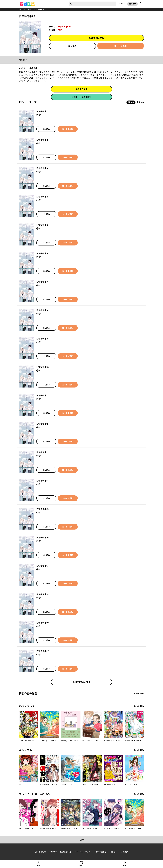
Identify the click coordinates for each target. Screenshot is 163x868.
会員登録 (132, 4)
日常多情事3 (42, 168)
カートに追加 (120, 46)
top (21, 9)
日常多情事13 (42, 452)
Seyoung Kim (64, 27)
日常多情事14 (42, 481)
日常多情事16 (42, 538)
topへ (82, 840)
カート (81, 866)
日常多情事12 (42, 424)
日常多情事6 (42, 254)
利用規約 (53, 852)
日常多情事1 (42, 112)
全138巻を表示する (82, 682)
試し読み (72, 46)
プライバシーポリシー (83, 852)
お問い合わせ (101, 852)
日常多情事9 (42, 339)
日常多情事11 (42, 396)
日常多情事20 (43, 651)
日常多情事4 (42, 197)
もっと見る (139, 694)
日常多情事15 (42, 509)
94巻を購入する (96, 38)
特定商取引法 (65, 852)
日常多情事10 (42, 367)
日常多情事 (40, 9)
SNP (60, 30)
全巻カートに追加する (81, 97)
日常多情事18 (42, 594)
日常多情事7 (42, 282)
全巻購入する (81, 89)
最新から (140, 102)
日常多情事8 (42, 310)
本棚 (124, 866)
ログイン (122, 4)
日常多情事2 (42, 140)
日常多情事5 (42, 225)
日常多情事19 (42, 623)
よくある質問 (40, 852)
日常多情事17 (42, 566)
